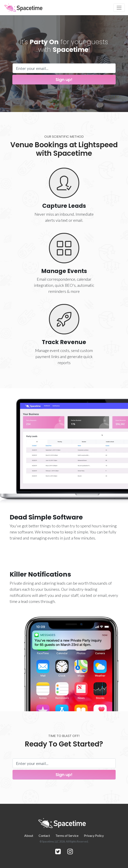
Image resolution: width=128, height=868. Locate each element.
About (29, 835)
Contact (44, 835)
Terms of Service (67, 835)
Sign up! (64, 80)
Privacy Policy (94, 835)
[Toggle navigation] (119, 8)
